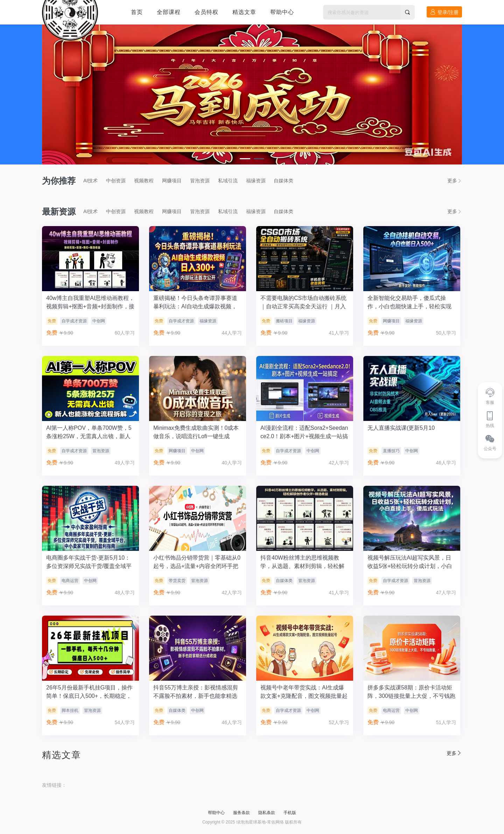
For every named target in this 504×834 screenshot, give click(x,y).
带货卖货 (177, 581)
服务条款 (241, 813)
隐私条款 (267, 813)
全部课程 (169, 12)
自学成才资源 (74, 321)
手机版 (290, 813)
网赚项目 (172, 181)
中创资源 (116, 181)
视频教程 (144, 181)
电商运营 (70, 581)
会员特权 (206, 12)
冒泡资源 (200, 181)
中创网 (99, 321)
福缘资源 (256, 181)
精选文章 (244, 12)
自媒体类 (283, 181)
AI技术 (90, 181)
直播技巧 (391, 451)
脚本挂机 (70, 710)
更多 (455, 181)
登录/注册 (444, 12)
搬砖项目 (284, 321)
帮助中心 (282, 12)
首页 (137, 12)
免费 (52, 321)
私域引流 (228, 181)
